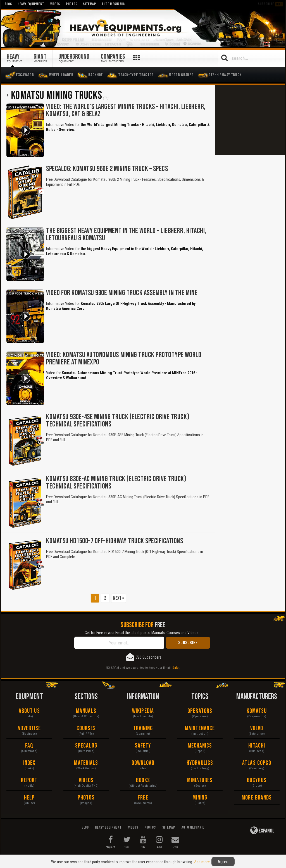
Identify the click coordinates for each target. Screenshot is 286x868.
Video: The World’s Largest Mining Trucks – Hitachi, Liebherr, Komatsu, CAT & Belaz (126, 111)
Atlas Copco (257, 763)
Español (262, 830)
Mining (200, 798)
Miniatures (200, 780)
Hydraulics (200, 763)
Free (143, 798)
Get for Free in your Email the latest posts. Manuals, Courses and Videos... (143, 633)
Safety (143, 746)
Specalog (86, 746)
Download (143, 763)
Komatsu (257, 711)
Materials (86, 763)
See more (202, 862)
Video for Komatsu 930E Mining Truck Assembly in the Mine (122, 293)
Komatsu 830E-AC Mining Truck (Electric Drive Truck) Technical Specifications (116, 483)
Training (143, 728)
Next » (119, 598)
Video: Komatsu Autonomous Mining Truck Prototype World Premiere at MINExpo (124, 359)
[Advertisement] (250, 120)
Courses (86, 728)
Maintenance (200, 728)
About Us (29, 711)
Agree (223, 862)
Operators (200, 711)
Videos (86, 780)
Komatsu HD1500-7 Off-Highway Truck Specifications (115, 541)
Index (29, 763)
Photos (86, 798)
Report (29, 780)
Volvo (257, 728)
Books (143, 780)
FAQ (29, 746)
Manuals (86, 711)
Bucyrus (257, 780)
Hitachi (257, 746)
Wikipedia (143, 711)
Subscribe (270, 4)
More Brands (257, 798)
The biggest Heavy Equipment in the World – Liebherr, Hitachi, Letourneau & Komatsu (126, 235)
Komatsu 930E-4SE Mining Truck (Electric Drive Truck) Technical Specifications (118, 421)
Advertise (29, 728)
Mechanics (200, 746)
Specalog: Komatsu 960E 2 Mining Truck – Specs (107, 169)
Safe (175, 668)
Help (29, 798)
